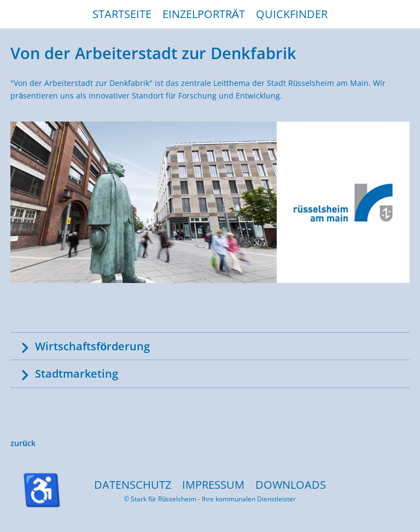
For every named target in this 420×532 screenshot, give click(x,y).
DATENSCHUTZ (133, 485)
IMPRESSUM (213, 485)
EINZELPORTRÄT (204, 14)
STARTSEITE (122, 14)
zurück (23, 443)
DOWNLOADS (291, 485)
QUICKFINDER (292, 14)
